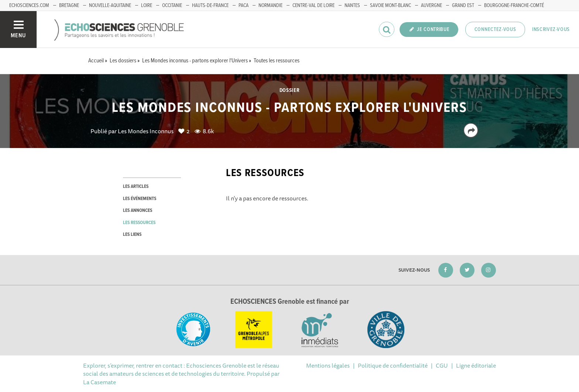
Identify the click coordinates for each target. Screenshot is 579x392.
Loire (147, 6)
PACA (244, 6)
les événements (140, 199)
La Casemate (100, 382)
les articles (136, 187)
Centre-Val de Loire (314, 6)
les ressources (139, 223)
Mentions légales (328, 365)
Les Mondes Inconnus (146, 131)
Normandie (270, 6)
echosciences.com (29, 6)
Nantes (352, 6)
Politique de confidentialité (393, 365)
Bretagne (69, 6)
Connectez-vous (495, 30)
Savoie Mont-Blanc (390, 6)
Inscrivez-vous (551, 30)
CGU (442, 365)
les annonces (138, 211)
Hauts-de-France (210, 6)
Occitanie (172, 6)
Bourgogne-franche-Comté (514, 6)
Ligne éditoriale (476, 365)
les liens (132, 235)
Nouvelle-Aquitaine (110, 6)
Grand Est (463, 6)
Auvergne (431, 6)
